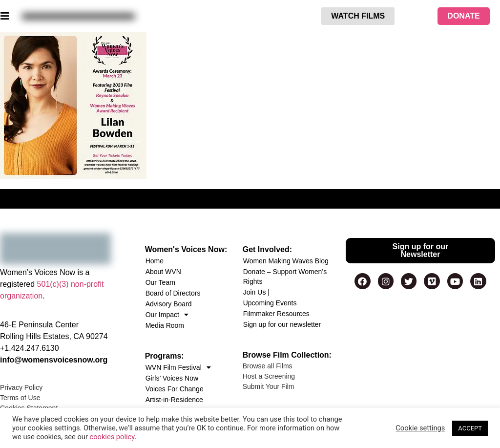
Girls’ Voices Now (172, 378)
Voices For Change (175, 389)
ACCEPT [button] (470, 428)
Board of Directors (173, 293)
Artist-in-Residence (174, 400)
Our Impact (167, 315)
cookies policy (112, 437)
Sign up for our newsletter (282, 324)
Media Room (165, 325)
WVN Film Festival (178, 367)
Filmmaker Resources (276, 314)
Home (155, 261)
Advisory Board (169, 304)
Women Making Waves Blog (286, 261)
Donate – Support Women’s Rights (285, 277)
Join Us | (256, 292)
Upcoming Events (270, 303)
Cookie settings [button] (420, 428)
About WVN (163, 272)
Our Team (160, 282)
